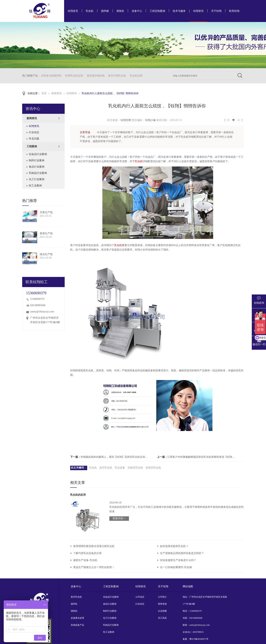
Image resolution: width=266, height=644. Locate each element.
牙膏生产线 (46, 212)
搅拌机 (74, 604)
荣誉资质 (162, 604)
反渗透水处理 (77, 618)
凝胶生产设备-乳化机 (85, 560)
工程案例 (32, 146)
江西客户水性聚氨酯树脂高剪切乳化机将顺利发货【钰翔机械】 (202, 457)
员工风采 (162, 618)
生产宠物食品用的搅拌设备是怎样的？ (182, 553)
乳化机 (90, 11)
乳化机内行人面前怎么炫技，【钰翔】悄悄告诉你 (110, 93)
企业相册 (162, 611)
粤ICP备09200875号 (199, 639)
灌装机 (120, 11)
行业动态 (34, 132)
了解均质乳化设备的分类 (87, 553)
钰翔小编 (150, 120)
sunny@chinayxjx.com (42, 312)
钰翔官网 (126, 120)
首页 (44, 93)
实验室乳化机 (135, 468)
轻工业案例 (35, 186)
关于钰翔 (216, 11)
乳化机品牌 (136, 76)
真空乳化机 (106, 468)
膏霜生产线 (46, 233)
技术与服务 (179, 11)
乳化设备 (120, 468)
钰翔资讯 (198, 11)
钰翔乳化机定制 (74, 76)
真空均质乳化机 (117, 76)
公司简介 (162, 597)
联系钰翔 (234, 11)
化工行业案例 (37, 179)
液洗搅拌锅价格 (96, 76)
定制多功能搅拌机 (51, 76)
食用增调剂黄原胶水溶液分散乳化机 (94, 546)
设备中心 (137, 11)
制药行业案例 (37, 160)
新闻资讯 (57, 93)
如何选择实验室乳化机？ (174, 546)
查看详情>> (119, 518)
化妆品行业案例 (38, 154)
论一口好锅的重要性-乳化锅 (176, 567)
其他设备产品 (77, 625)
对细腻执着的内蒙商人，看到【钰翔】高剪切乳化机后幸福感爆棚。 (115, 457)
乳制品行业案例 (38, 173)
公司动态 (140, 597)
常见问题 (34, 139)
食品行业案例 (37, 167)
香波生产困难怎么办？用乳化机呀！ (94, 567)
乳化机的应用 (78, 495)
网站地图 (188, 586)
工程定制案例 (157, 11)
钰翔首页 (73, 11)
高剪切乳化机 (153, 468)
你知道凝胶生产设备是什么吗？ (178, 560)
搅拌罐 (105, 11)
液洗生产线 (46, 254)
